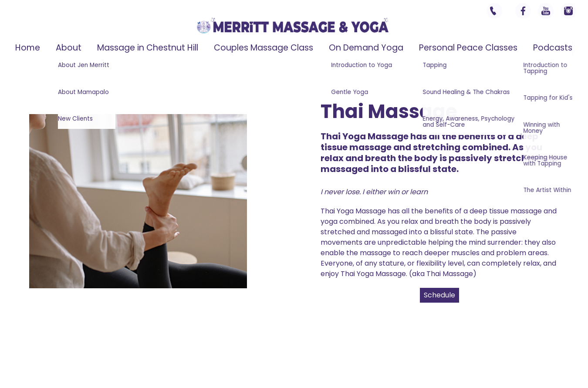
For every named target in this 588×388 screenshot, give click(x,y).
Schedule (439, 295)
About (69, 48)
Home (28, 48)
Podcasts (553, 48)
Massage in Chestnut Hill (148, 48)
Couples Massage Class (264, 48)
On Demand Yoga (366, 48)
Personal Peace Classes (468, 48)
